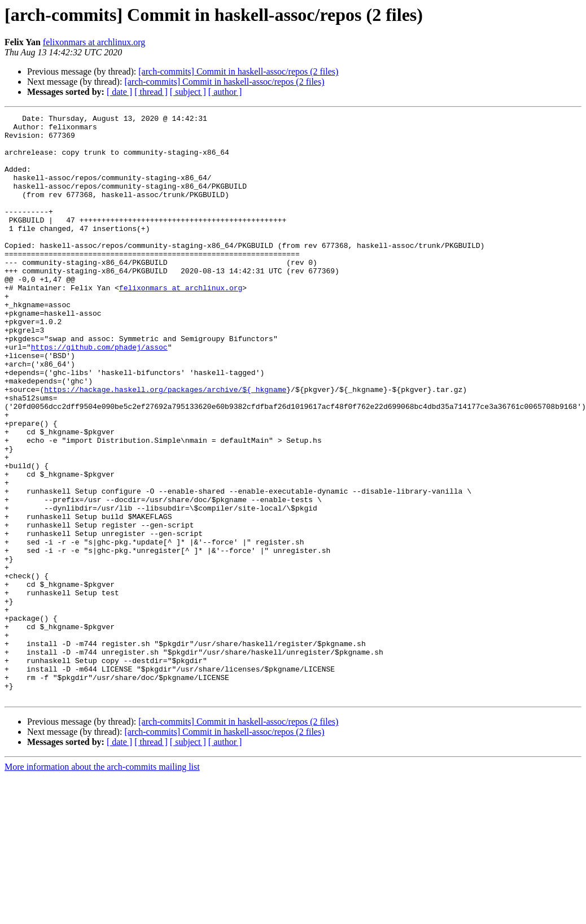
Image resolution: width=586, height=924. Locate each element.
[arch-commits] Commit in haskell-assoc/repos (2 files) (238, 71)
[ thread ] (151, 92)
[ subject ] (188, 92)
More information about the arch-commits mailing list (102, 884)
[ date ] (119, 92)
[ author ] (225, 92)
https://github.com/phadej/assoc (99, 394)
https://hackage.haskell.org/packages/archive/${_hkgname (165, 445)
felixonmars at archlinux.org (94, 42)
